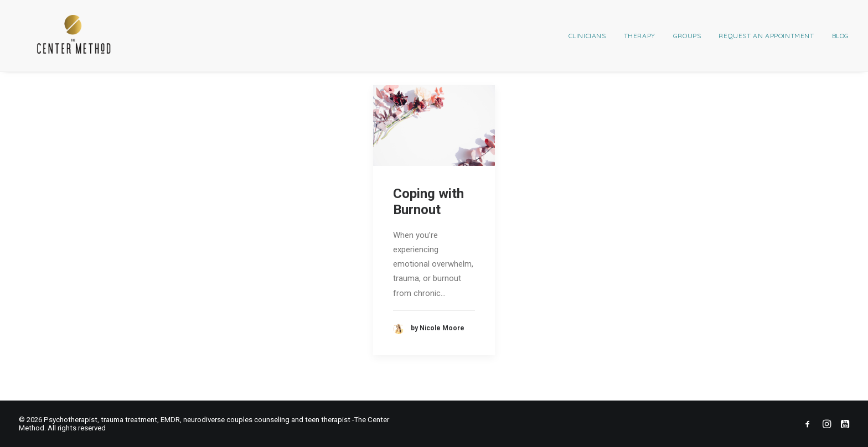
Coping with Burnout (428, 202)
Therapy (640, 36)
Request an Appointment (766, 36)
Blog (841, 36)
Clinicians (587, 36)
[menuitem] (591, 36)
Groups (687, 36)
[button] (434, 126)
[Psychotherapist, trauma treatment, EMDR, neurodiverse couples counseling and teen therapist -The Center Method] (57, 36)
